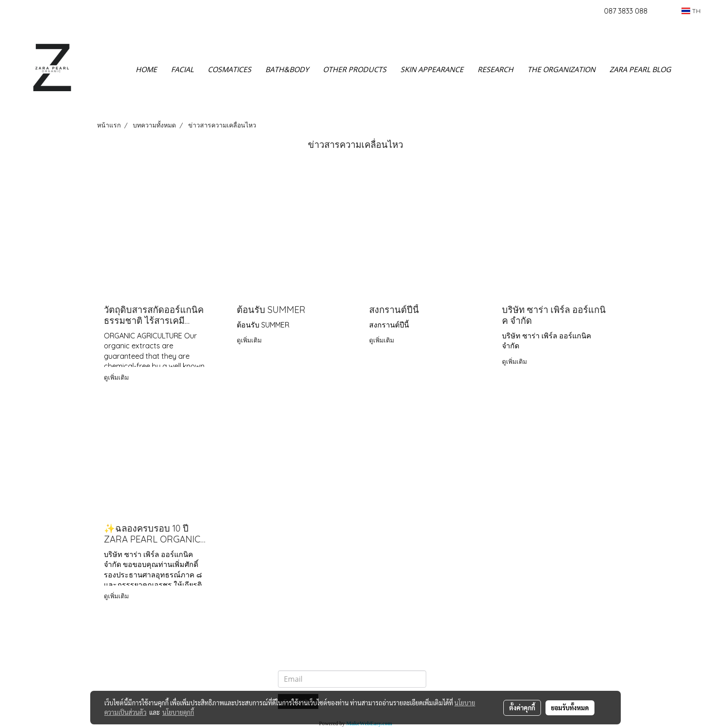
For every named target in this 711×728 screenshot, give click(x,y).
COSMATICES (229, 69)
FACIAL (182, 69)
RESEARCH (495, 69)
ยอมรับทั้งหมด (570, 708)
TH (691, 11)
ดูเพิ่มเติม (117, 377)
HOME (146, 69)
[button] (692, 69)
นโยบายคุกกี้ (178, 712)
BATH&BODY (287, 69)
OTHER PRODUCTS (355, 69)
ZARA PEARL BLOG (640, 69)
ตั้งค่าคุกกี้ (522, 708)
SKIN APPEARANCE (432, 69)
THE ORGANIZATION (561, 69)
